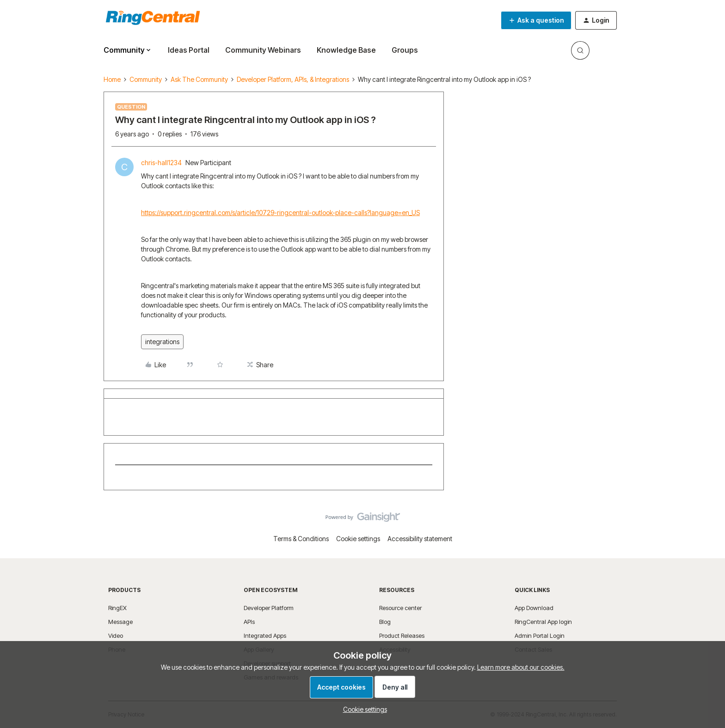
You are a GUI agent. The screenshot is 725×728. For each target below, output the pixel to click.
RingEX (117, 608)
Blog (385, 622)
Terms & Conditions (301, 539)
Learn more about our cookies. (521, 667)
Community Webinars (263, 50)
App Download (534, 608)
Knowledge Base (346, 50)
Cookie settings (358, 539)
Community (146, 79)
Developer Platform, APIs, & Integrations (293, 79)
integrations (162, 342)
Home (112, 79)
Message (120, 622)
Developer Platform (269, 608)
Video (116, 635)
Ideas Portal (189, 50)
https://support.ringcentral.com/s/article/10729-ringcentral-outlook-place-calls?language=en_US (280, 213)
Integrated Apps (265, 635)
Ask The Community (199, 79)
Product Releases (402, 635)
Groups (405, 50)
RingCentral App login (543, 622)
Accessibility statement (420, 539)
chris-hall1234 (161, 163)
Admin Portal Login (540, 635)
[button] (536, 20)
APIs (249, 622)
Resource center (400, 608)
